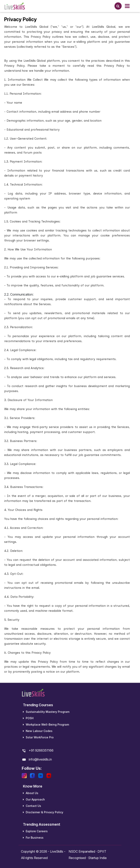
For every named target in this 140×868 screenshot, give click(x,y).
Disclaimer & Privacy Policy (43, 812)
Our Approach (34, 799)
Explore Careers (35, 831)
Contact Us (32, 806)
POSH (28, 718)
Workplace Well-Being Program (46, 724)
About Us (31, 793)
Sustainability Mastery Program (46, 712)
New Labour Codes (38, 731)
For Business (33, 838)
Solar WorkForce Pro (38, 737)
